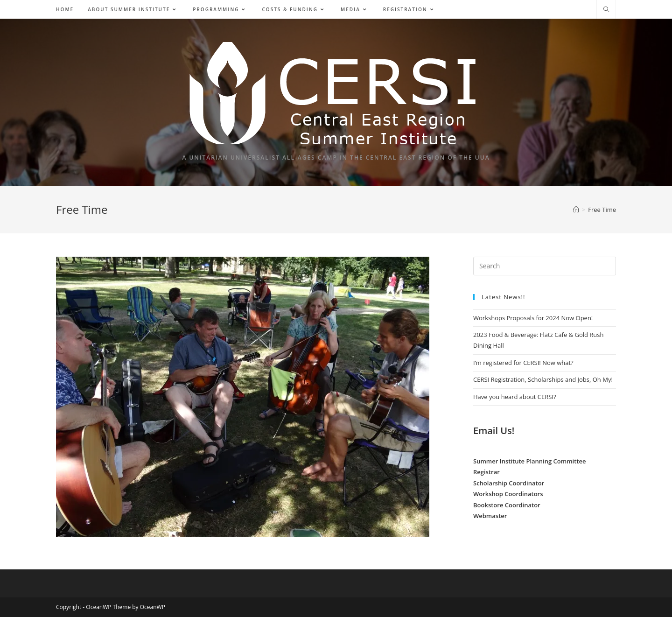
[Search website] (606, 10)
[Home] (576, 210)
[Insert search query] (545, 266)
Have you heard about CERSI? (515, 397)
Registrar (486, 472)
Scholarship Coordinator (509, 483)
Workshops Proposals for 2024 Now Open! (533, 318)
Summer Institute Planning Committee (529, 461)
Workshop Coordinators (508, 494)
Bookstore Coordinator (507, 505)
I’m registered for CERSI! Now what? (523, 363)
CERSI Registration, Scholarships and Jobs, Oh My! (543, 379)
